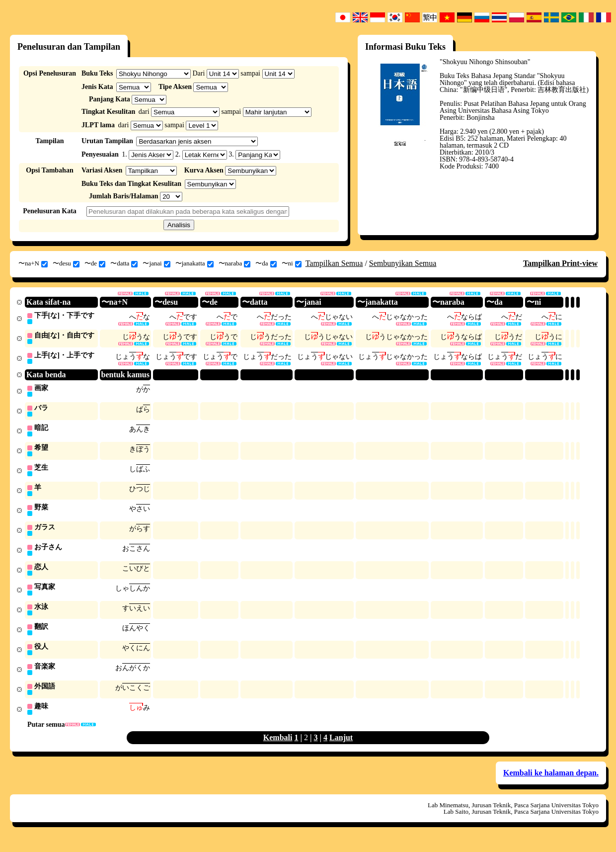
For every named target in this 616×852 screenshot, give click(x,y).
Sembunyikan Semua (403, 263)
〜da (266, 263)
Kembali (278, 747)
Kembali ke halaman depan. (551, 783)
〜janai (156, 263)
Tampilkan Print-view (560, 263)
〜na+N (33, 263)
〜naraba (235, 263)
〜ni (292, 263)
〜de (95, 263)
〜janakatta (194, 263)
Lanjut (341, 747)
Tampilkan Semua (334, 263)
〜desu (66, 263)
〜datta (124, 263)
